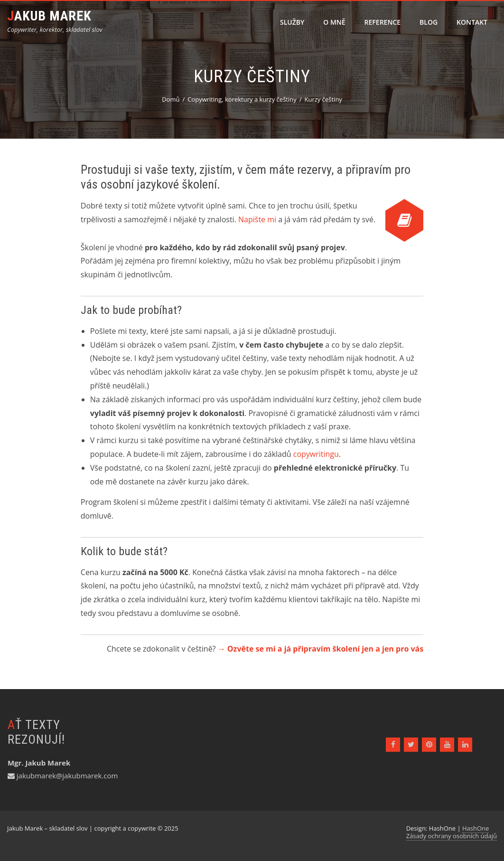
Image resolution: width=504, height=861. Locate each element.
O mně (334, 22)
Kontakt (472, 22)
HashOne (476, 828)
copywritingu (316, 454)
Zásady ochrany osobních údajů (452, 836)
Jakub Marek (49, 16)
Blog (429, 22)
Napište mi (257, 219)
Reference (383, 22)
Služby (292, 22)
